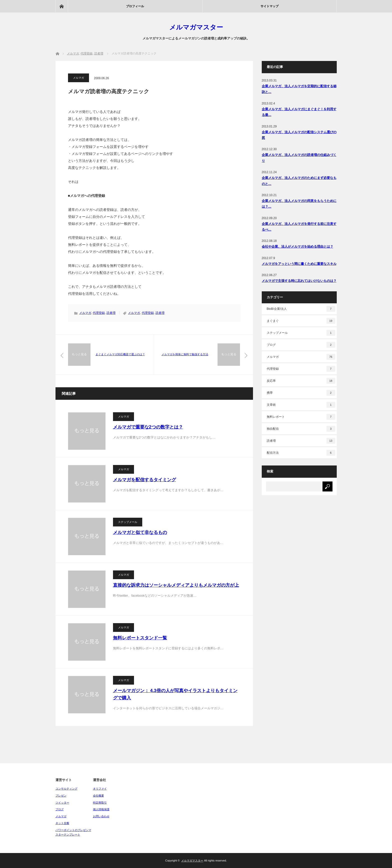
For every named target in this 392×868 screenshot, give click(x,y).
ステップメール (128, 522)
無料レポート (301, 417)
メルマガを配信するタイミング (144, 480)
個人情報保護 (101, 809)
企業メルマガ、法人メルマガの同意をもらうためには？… (299, 204)
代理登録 (99, 313)
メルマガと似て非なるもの (140, 532)
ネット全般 (62, 823)
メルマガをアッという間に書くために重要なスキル (299, 264)
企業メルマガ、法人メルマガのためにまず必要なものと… (299, 181)
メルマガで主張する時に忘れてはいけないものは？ (299, 281)
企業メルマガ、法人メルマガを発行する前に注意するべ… (299, 227)
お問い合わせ (101, 816)
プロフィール (135, 6)
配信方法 (301, 453)
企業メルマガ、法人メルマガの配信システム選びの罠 (299, 135)
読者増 (111, 313)
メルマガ (78, 78)
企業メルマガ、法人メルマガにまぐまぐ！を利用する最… (299, 112)
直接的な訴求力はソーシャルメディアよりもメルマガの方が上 (176, 585)
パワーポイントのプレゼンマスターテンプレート (73, 832)
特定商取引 (100, 803)
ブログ (301, 345)
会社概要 (98, 796)
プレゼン (61, 796)
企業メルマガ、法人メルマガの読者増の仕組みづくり (299, 158)
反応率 (301, 381)
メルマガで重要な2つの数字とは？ (148, 427)
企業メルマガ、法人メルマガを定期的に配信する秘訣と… (299, 89)
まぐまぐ (301, 321)
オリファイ (100, 789)
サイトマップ (269, 6)
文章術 (301, 405)
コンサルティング (66, 789)
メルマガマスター (196, 27)
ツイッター (62, 803)
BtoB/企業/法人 (301, 309)
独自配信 (301, 429)
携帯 (301, 393)
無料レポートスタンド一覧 (140, 638)
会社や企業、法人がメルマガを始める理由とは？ (297, 246)
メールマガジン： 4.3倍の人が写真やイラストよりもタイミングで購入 (175, 694)
